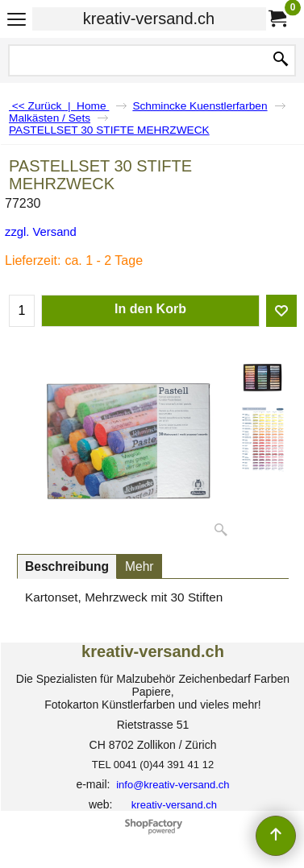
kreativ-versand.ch (149, 19)
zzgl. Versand (41, 232)
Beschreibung (67, 566)
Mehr (140, 566)
